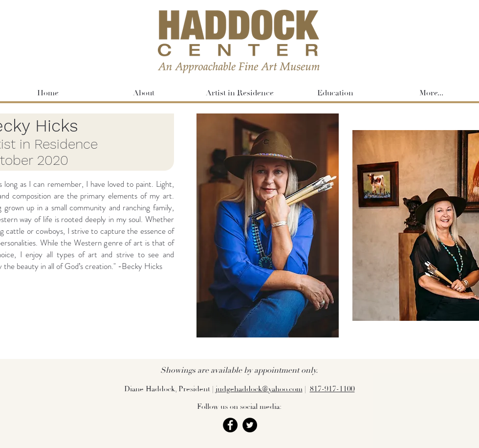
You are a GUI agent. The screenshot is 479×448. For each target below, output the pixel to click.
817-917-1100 (332, 389)
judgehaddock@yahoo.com (259, 389)
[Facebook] (230, 425)
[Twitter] (250, 425)
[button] (335, 93)
